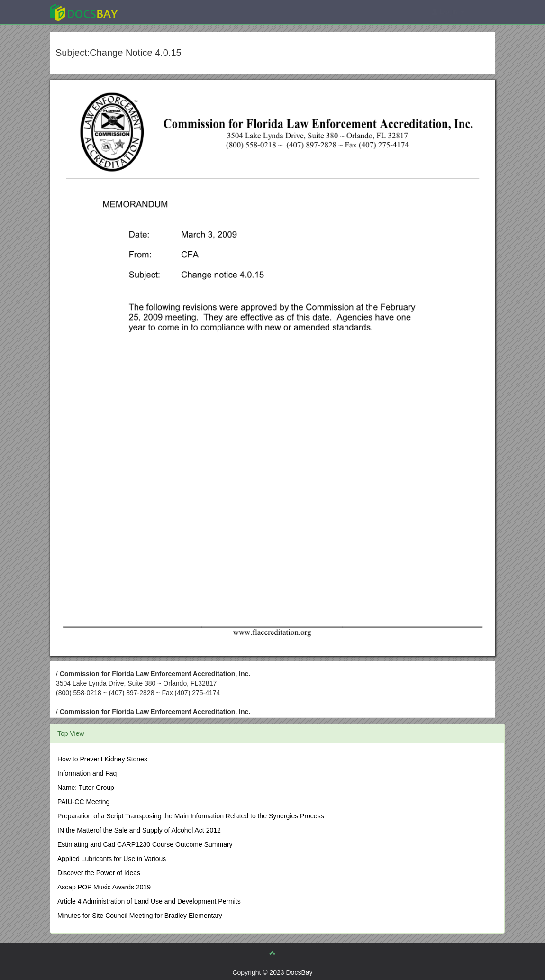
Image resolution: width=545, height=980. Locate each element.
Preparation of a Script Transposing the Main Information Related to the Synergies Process (191, 816)
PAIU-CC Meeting (83, 802)
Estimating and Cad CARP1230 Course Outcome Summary (145, 844)
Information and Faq (87, 773)
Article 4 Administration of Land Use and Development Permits (149, 901)
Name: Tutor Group (86, 788)
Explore (155, 12)
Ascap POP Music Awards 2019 (104, 887)
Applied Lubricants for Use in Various (112, 859)
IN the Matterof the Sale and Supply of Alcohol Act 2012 (139, 830)
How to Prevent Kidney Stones (102, 759)
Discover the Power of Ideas (99, 873)
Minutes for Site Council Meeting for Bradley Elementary (140, 916)
